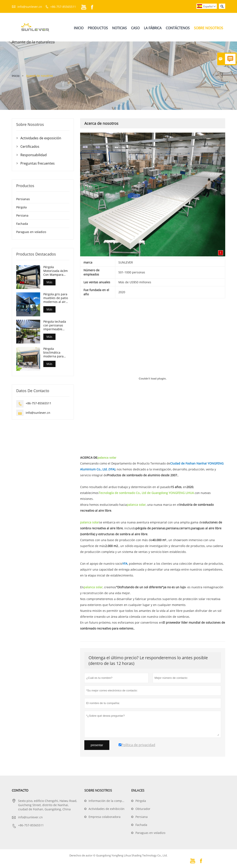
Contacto (20, 791)
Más (49, 282)
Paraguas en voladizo (31, 232)
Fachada (22, 224)
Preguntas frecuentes (38, 163)
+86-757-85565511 (63, 7)
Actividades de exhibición (107, 809)
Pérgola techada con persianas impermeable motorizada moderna (55, 326)
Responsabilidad (34, 155)
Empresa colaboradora (105, 817)
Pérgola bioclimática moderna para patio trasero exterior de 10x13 (56, 353)
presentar (97, 745)
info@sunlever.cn (30, 7)
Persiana (22, 215)
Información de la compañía (108, 801)
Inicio (79, 28)
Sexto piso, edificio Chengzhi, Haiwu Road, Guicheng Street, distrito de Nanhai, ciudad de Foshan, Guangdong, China (48, 805)
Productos (98, 28)
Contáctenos (178, 28)
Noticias (119, 28)
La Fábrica (153, 28)
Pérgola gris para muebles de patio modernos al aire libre (56, 298)
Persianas (23, 199)
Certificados (30, 146)
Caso (135, 28)
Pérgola (21, 207)
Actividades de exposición (41, 138)
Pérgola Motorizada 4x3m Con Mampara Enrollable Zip (56, 271)
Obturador (143, 809)
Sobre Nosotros (209, 28)
